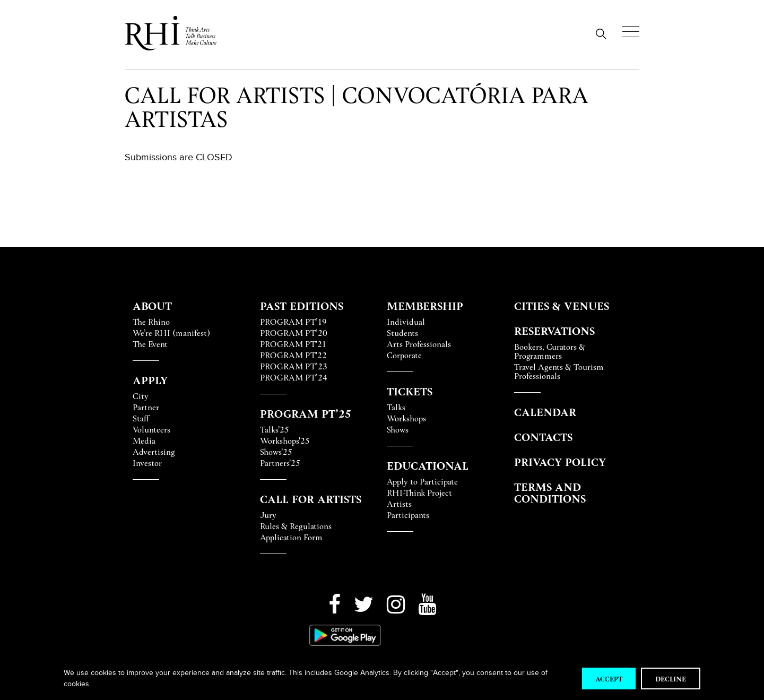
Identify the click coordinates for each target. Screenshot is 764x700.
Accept (609, 679)
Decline (671, 679)
